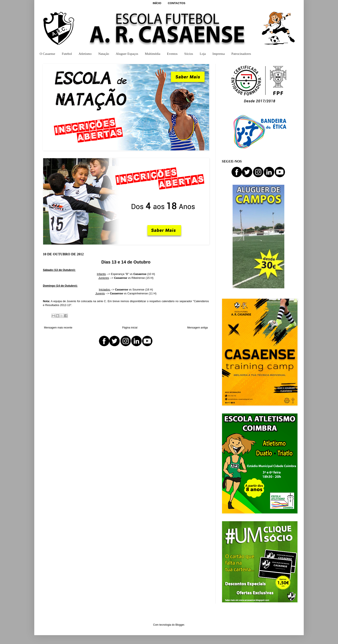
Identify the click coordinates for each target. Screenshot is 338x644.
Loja (203, 54)
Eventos (172, 54)
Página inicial (130, 328)
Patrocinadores (241, 54)
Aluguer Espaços (127, 54)
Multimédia (153, 54)
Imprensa (219, 54)
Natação (104, 54)
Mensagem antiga (198, 328)
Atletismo (85, 54)
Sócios (189, 54)
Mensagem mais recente (58, 328)
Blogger (180, 625)
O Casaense (47, 54)
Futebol (67, 54)
